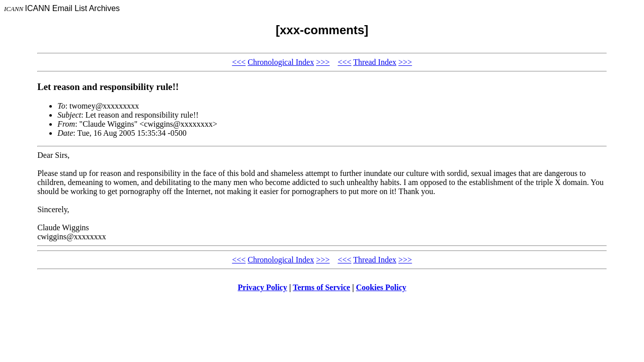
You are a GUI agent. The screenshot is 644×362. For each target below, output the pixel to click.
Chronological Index (281, 62)
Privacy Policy (263, 287)
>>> (323, 62)
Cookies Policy (381, 287)
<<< (239, 62)
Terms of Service (321, 287)
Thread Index (375, 62)
